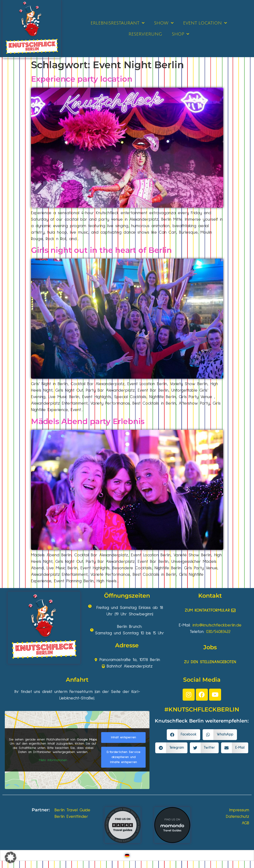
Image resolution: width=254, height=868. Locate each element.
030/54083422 (218, 632)
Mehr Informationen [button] (53, 760)
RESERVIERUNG (145, 34)
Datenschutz (238, 817)
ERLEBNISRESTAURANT (118, 23)
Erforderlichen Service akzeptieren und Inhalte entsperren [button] (124, 757)
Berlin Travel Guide (72, 810)
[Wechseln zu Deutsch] (127, 855)
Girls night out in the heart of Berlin (101, 250)
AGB (245, 823)
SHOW (164, 23)
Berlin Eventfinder (71, 817)
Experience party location (82, 79)
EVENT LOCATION (205, 23)
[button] (184, 735)
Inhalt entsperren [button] (124, 737)
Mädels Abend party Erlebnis (88, 421)
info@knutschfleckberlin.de (217, 625)
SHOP (180, 34)
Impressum (239, 810)
